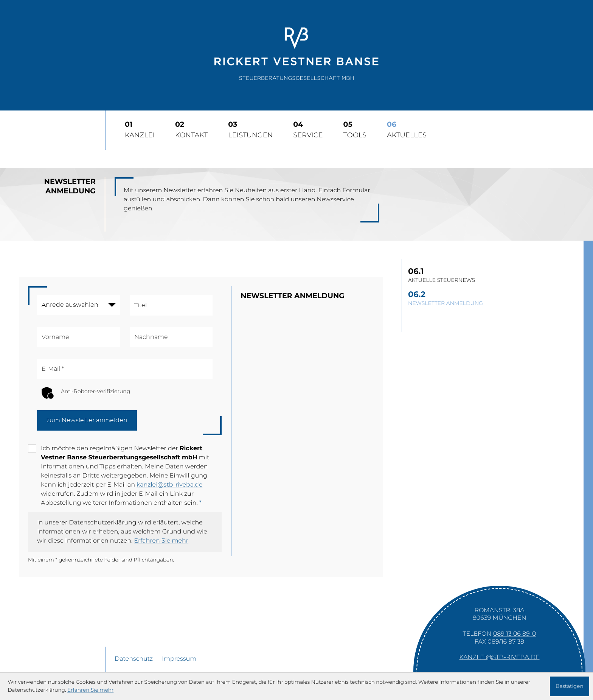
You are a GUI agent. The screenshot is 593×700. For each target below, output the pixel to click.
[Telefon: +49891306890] (515, 634)
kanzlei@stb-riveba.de (169, 485)
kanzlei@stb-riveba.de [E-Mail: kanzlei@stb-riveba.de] (500, 658)
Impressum (179, 659)
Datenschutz (134, 659)
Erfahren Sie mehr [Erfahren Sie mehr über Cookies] (90, 690)
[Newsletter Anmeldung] (491, 299)
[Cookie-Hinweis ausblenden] (570, 686)
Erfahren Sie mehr (161, 541)
